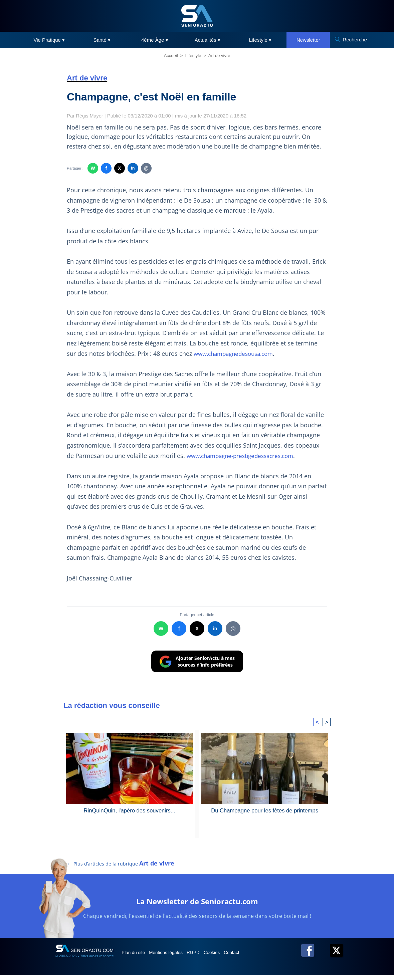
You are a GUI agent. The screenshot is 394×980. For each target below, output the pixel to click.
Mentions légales (174, 957)
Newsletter (308, 40)
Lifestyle (193, 56)
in (133, 168)
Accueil (171, 56)
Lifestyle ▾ (260, 40)
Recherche (355, 40)
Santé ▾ (102, 40)
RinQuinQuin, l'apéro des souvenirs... (129, 810)
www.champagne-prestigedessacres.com (244, 456)
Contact (253, 957)
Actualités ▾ (208, 40)
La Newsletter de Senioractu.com (197, 905)
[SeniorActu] (197, 16)
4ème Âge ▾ (155, 40)
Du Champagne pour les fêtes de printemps (265, 810)
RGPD (206, 957)
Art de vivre (219, 56)
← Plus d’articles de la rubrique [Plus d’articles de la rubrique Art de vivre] (121, 868)
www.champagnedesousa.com (237, 353)
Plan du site (136, 957)
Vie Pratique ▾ (49, 40)
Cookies (229, 957)
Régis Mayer (90, 116)
